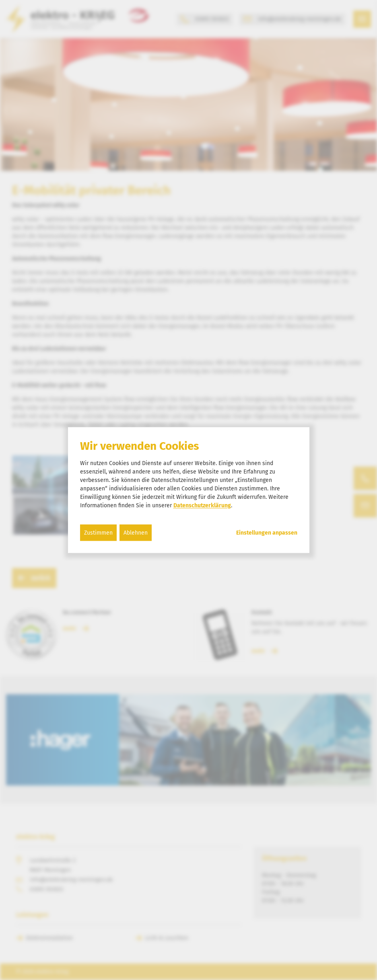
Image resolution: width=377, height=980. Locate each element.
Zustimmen (98, 532)
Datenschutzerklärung (202, 505)
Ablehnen (136, 532)
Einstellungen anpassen (267, 533)
